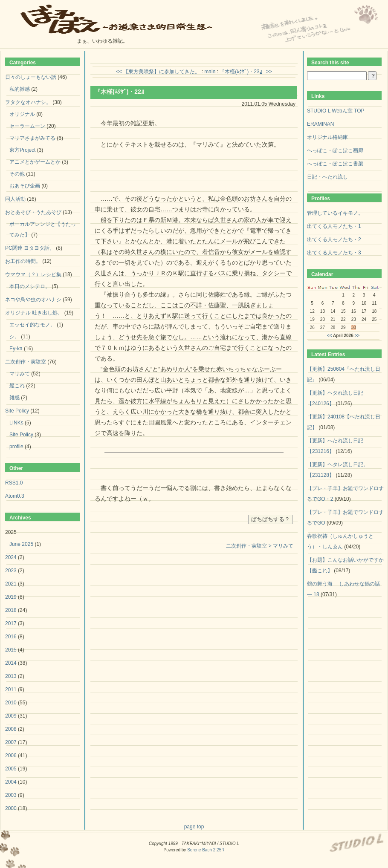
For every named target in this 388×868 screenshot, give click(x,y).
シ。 (14, 337)
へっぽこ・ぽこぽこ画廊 (335, 150)
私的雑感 (20, 89)
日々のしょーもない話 (31, 77)
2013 (11, 676)
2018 (11, 610)
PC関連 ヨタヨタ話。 (30, 248)
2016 (11, 637)
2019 (11, 597)
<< (330, 336)
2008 (11, 729)
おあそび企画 (25, 186)
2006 (11, 756)
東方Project (22, 150)
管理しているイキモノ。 (335, 213)
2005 (11, 769)
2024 (11, 557)
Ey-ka (16, 349)
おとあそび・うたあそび (33, 212)
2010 (11, 703)
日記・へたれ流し (327, 177)
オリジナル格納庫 (327, 137)
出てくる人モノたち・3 (334, 253)
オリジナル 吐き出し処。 (34, 313)
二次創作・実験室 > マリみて (260, 546)
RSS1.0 (14, 483)
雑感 (14, 398)
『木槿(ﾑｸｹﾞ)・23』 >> (246, 72)
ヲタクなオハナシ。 (28, 102)
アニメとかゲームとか (35, 162)
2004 (11, 782)
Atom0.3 (15, 496)
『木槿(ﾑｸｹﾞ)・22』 (121, 92)
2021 (11, 584)
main (210, 72)
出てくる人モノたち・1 (334, 226)
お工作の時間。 (23, 261)
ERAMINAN (320, 124)
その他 (17, 174)
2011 (11, 689)
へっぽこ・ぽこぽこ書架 (335, 164)
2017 (11, 623)
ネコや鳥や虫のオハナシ (33, 300)
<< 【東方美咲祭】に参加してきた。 (158, 72)
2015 (11, 650)
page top (194, 827)
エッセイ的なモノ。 (32, 325)
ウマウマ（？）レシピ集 (33, 274)
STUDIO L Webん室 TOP (336, 111)
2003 (11, 795)
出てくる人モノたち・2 (334, 239)
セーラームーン (27, 126)
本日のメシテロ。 (30, 286)
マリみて (20, 374)
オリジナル (22, 114)
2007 (11, 742)
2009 (11, 716)
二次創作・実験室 (26, 362)
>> (357, 336)
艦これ (17, 386)
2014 (11, 663)
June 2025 (21, 544)
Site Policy (17, 411)
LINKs (16, 423)
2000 (11, 808)
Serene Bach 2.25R (206, 850)
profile (16, 447)
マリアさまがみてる (32, 138)
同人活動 (15, 199)
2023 (11, 571)
